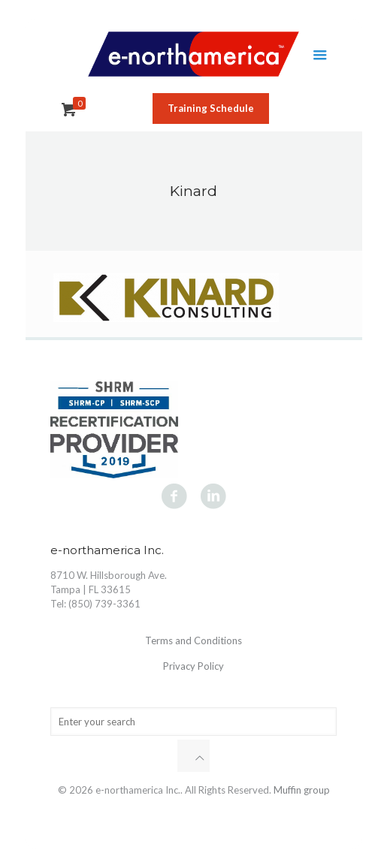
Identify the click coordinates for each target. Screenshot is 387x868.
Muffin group (302, 790)
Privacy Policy (193, 666)
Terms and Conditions (193, 640)
